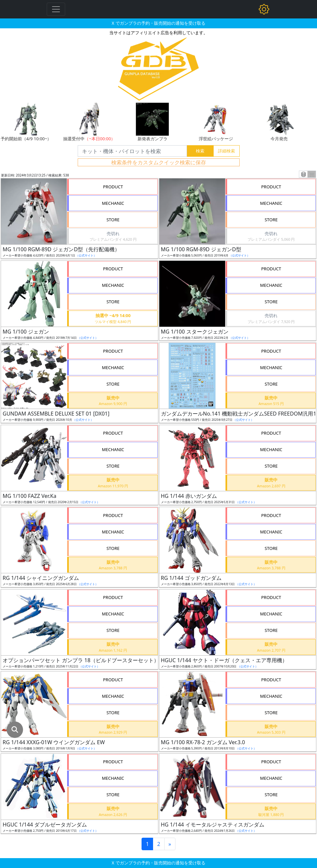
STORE (113, 220)
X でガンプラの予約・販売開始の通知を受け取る (158, 23)
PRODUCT (113, 187)
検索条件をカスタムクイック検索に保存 (159, 162)
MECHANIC (113, 203)
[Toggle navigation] (56, 9)
